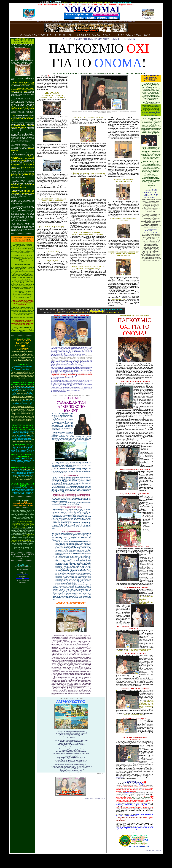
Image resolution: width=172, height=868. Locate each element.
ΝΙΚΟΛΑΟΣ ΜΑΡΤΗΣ (97, 311)
